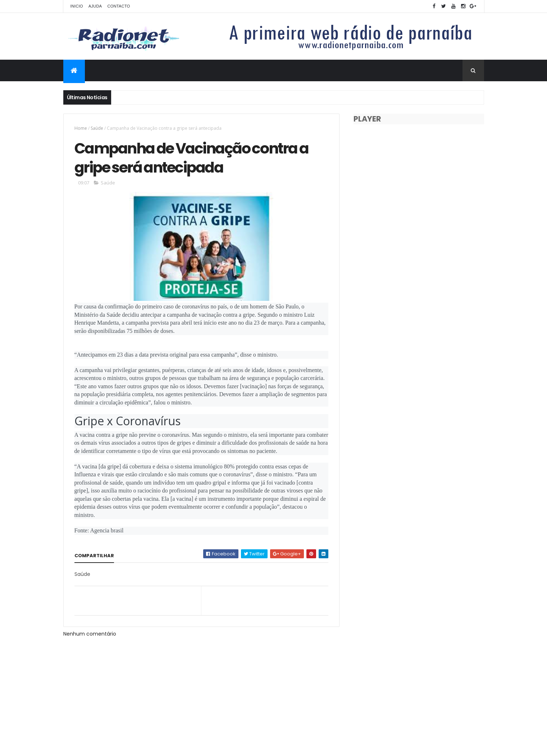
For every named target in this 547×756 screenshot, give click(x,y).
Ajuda (95, 6)
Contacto (118, 6)
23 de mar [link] (265, 323)
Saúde (97, 128)
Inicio (77, 6)
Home (81, 128)
